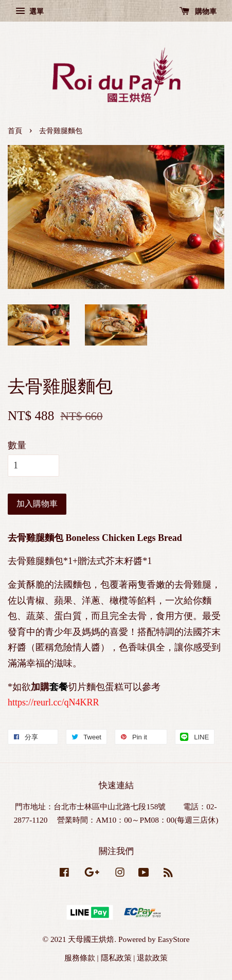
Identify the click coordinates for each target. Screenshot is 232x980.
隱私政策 (116, 958)
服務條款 (80, 958)
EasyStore (173, 939)
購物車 (198, 12)
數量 (17, 445)
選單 (30, 12)
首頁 (15, 131)
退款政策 (152, 958)
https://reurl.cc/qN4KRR (53, 702)
